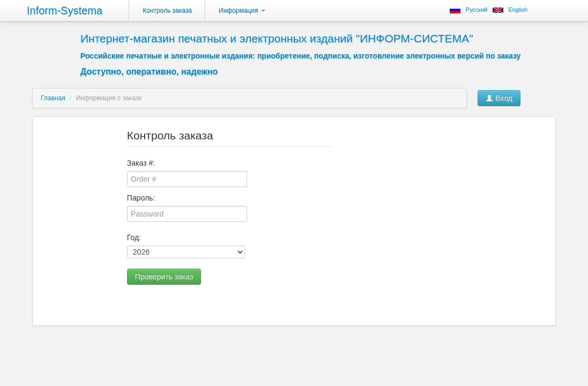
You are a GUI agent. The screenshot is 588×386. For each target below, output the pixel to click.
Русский (477, 10)
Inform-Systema (65, 11)
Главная (53, 98)
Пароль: (141, 198)
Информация (242, 11)
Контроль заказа (167, 11)
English (518, 10)
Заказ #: (141, 163)
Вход (499, 98)
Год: (134, 237)
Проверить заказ (164, 277)
